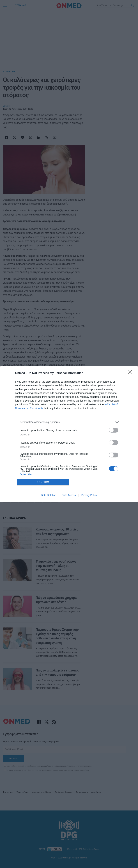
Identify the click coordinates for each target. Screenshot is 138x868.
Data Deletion (49, 495)
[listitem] (69, 422)
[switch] (114, 430)
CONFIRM (43, 482)
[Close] (131, 373)
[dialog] (69, 434)
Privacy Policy (89, 495)
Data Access (69, 495)
